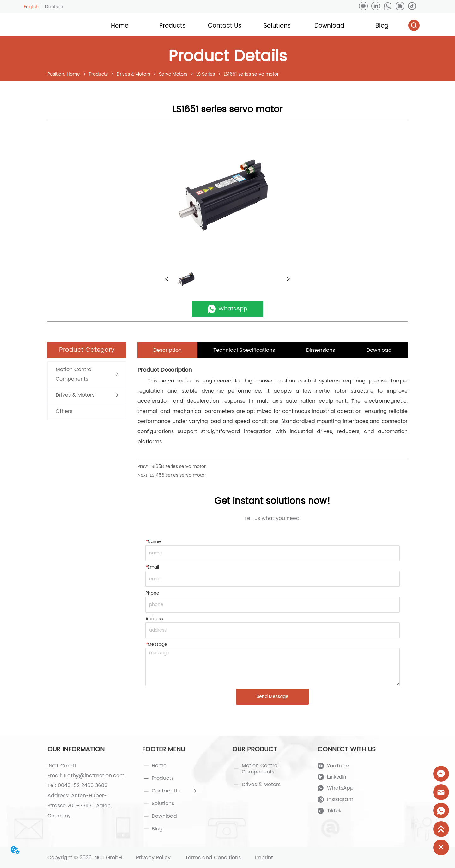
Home (73, 74)
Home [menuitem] (120, 26)
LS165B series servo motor (178, 466)
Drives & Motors (133, 74)
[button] (172, 26)
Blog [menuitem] (382, 26)
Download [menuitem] (329, 26)
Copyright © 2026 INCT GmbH (85, 858)
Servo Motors (173, 74)
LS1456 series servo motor (178, 475)
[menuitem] (172, 26)
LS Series (206, 74)
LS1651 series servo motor (251, 74)
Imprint (264, 858)
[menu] (251, 26)
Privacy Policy (153, 858)
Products (98, 74)
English (31, 7)
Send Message (273, 697)
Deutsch (54, 7)
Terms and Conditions (213, 858)
